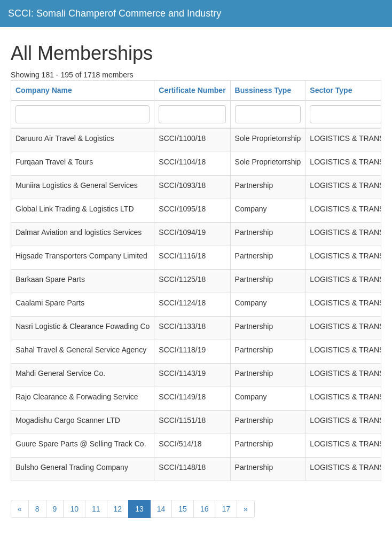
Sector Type (331, 90)
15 (183, 509)
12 (118, 509)
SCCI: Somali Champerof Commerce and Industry (115, 13)
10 (74, 509)
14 (161, 509)
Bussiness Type (263, 90)
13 (139, 509)
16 (205, 509)
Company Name (44, 90)
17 (226, 509)
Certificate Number (192, 90)
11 (96, 509)
